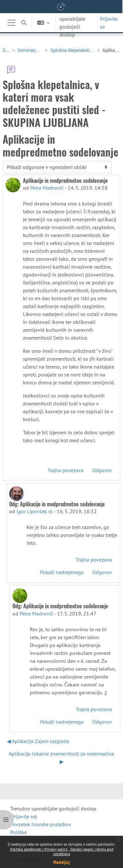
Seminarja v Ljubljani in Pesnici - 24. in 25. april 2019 (30, 50)
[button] (24, 23)
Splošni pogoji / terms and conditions (83, 851)
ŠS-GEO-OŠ (6, 50)
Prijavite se (109, 23)
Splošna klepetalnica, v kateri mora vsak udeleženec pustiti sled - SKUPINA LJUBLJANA (72, 50)
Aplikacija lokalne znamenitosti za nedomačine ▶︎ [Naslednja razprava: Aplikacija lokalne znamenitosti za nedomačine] (61, 758)
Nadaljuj (61, 862)
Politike (19, 832)
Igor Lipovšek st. (35, 511)
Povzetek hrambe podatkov (41, 824)
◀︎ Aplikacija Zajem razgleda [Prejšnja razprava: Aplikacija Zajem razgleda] (38, 741)
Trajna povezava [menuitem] (66, 470)
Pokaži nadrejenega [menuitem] (62, 572)
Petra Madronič (47, 188)
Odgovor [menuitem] (102, 470)
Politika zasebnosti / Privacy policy (39, 849)
